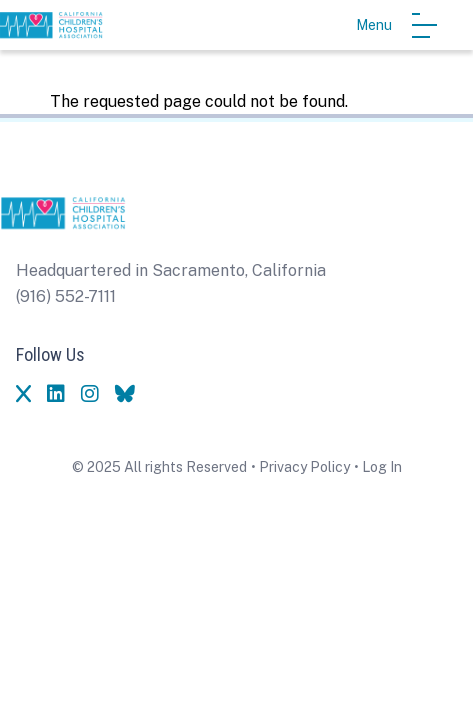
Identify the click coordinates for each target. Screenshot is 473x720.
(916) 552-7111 (66, 296)
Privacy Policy (304, 467)
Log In (382, 467)
